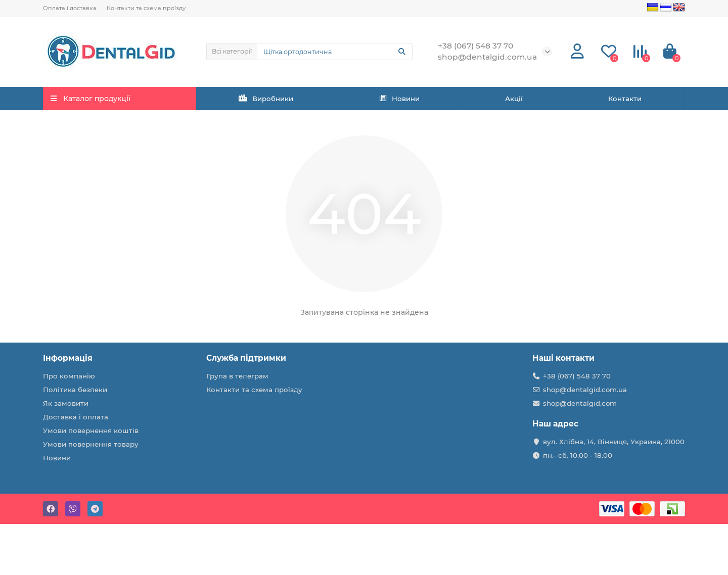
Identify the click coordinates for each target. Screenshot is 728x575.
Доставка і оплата (76, 417)
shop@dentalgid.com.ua (585, 390)
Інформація (68, 358)
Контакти (625, 99)
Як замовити (66, 403)
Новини (399, 99)
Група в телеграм (237, 376)
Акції (514, 99)
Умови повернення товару (91, 444)
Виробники (266, 99)
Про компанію (69, 376)
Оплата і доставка (70, 8)
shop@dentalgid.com (580, 403)
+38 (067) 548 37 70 (577, 376)
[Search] (335, 52)
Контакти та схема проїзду (146, 8)
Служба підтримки (246, 358)
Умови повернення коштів (91, 430)
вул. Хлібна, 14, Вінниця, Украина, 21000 (614, 442)
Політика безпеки (75, 390)
